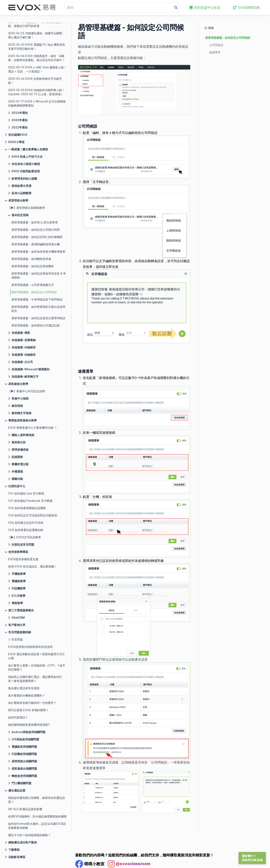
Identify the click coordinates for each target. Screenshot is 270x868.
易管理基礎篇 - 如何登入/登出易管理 (35, 222)
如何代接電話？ (18, 717)
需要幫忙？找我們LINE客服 (252, 858)
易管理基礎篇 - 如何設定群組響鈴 (33, 266)
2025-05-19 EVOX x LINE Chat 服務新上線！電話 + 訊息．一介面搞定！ (37, 69)
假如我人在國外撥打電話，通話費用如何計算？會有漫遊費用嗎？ (35, 679)
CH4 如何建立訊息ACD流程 (26, 523)
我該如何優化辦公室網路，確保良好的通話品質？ (37, 800)
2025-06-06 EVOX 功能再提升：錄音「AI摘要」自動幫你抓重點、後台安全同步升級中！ (37, 58)
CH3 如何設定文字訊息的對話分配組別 (33, 515)
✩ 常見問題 (15, 639)
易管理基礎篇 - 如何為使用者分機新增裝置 (38, 251)
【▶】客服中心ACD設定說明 (27, 391)
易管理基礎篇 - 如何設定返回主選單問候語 (38, 318)
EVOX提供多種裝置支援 (23, 559)
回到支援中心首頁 (205, 8)
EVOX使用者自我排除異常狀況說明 (30, 647)
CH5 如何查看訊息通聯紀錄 (26, 530)
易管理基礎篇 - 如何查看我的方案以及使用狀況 (38, 309)
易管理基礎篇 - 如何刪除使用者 (31, 259)
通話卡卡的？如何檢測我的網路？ (29, 835)
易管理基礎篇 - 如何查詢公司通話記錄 (35, 325)
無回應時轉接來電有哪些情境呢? (29, 725)
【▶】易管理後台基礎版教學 (26, 208)
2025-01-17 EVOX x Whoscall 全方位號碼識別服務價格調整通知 (37, 103)
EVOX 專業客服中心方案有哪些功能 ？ (33, 428)
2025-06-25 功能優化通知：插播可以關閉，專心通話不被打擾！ (37, 35)
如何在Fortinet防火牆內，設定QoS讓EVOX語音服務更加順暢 (37, 826)
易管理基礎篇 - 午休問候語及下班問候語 (37, 299)
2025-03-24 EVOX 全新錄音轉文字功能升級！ (35, 81)
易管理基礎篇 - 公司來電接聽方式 (33, 285)
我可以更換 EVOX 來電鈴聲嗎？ (28, 710)
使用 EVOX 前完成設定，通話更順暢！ (33, 566)
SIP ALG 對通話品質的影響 (25, 809)
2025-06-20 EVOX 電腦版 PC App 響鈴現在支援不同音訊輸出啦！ (37, 47)
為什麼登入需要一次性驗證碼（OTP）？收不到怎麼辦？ (37, 667)
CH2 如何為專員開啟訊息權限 (27, 508)
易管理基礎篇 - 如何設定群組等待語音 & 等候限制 (39, 275)
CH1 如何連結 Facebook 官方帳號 (30, 501)
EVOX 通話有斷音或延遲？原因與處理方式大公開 (36, 656)
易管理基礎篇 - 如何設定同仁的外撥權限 (37, 237)
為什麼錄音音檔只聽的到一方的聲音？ (32, 703)
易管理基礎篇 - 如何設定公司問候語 (34, 292)
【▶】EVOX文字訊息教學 (25, 537)
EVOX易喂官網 (246, 8)
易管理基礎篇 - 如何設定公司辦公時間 (35, 230)
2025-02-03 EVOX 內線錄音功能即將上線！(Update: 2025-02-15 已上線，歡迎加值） (36, 92)
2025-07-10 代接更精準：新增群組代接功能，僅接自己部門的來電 (35, 24)
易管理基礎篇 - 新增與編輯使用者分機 (35, 244)
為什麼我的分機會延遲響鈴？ (27, 695)
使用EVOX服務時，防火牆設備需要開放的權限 (37, 816)
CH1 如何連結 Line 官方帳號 (26, 493)
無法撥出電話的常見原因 (24, 688)
